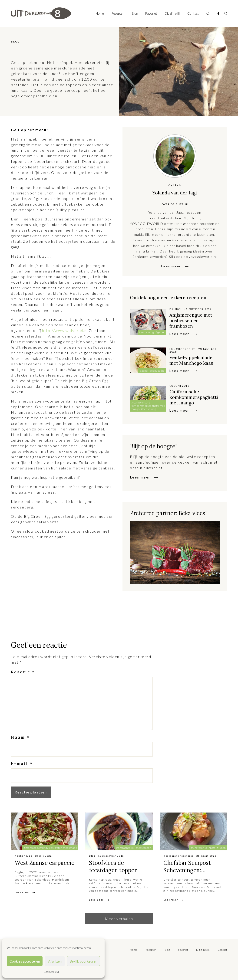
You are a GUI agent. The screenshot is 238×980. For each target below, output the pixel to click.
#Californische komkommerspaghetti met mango (148, 406)
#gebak (160, 332)
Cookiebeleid (51, 972)
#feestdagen (144, 848)
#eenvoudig (146, 332)
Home (100, 13)
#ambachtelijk (125, 848)
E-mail (22, 763)
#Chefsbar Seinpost (203, 848)
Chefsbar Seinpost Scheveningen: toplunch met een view (193, 870)
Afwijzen (55, 961)
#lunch (221, 848)
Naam (20, 737)
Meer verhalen (119, 919)
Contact (193, 13)
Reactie (23, 672)
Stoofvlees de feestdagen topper (113, 867)
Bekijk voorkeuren (83, 961)
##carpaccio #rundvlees (38, 848)
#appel (144, 371)
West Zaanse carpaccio (45, 863)
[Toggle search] (208, 13)
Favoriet (151, 13)
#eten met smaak (66, 848)
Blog (135, 13)
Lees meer (171, 266)
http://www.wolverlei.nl (65, 330)
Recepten (118, 13)
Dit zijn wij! (172, 13)
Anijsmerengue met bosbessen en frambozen (191, 320)
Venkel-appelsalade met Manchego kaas (191, 360)
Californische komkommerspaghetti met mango (194, 397)
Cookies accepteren (25, 961)
